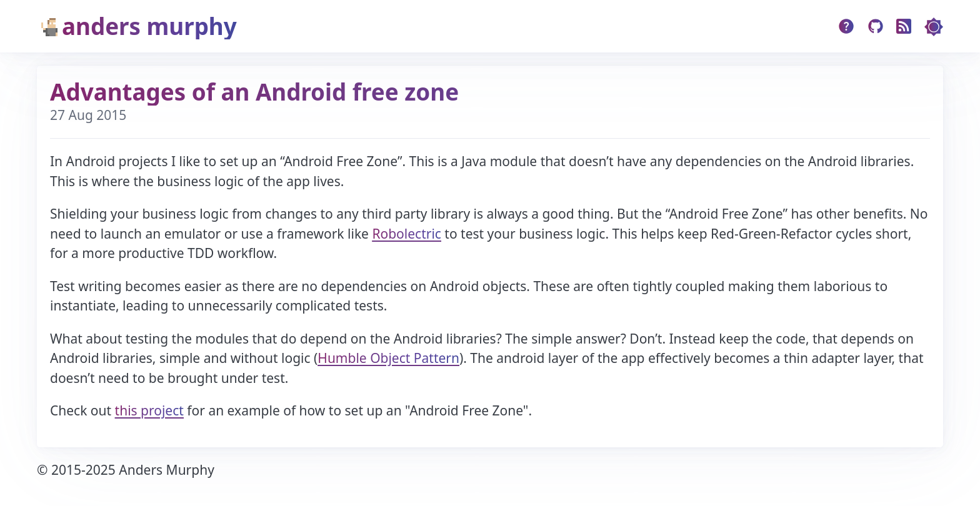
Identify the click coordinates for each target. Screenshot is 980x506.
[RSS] (904, 27)
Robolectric (406, 234)
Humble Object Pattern (388, 358)
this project (149, 410)
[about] (847, 27)
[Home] (237, 27)
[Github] (876, 27)
